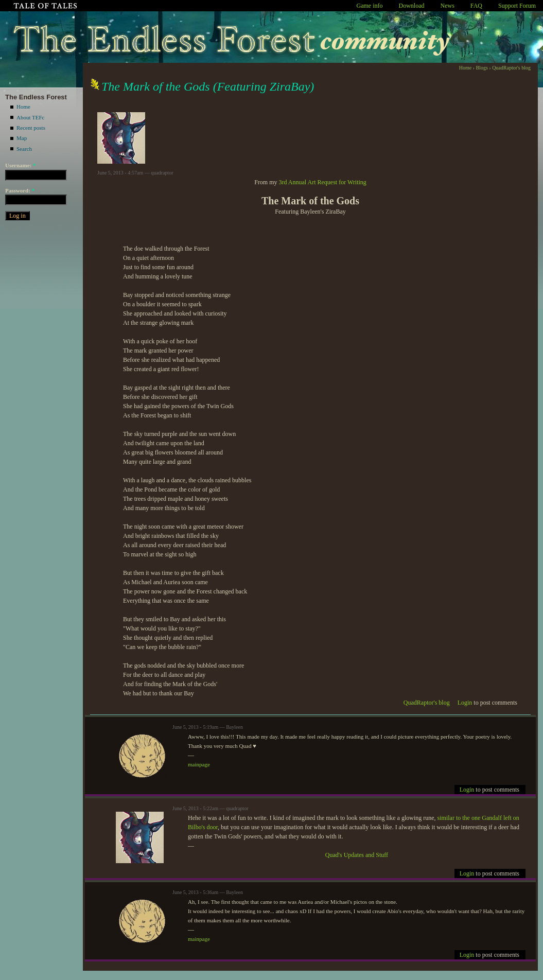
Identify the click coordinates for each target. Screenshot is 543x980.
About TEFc (31, 117)
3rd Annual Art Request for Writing (323, 182)
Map (22, 138)
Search (24, 149)
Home (23, 107)
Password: (20, 190)
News (448, 6)
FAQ (476, 6)
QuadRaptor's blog (511, 68)
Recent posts (31, 128)
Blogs (481, 68)
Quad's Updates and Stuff (357, 855)
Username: (21, 165)
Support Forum (517, 6)
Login (465, 703)
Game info (370, 6)
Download (412, 6)
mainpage (199, 764)
